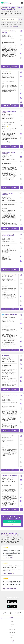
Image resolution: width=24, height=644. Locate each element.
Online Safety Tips (18, 613)
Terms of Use (12, 630)
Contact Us (12, 638)
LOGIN (12, 525)
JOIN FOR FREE (12, 521)
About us (12, 635)
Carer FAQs (11, 613)
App (12, 622)
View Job (6, 66)
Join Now (3, 15)
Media (12, 627)
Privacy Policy (12, 632)
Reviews (12, 624)
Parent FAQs (5, 613)
